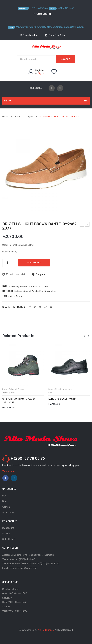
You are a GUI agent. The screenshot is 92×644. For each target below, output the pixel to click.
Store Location (43, 14)
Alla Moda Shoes (46, 630)
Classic (58, 389)
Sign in (41, 73)
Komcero (67, 389)
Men (41, 291)
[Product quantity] (8, 263)
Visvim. (80, 27)
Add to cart (35, 262)
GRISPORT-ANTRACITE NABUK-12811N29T (19, 401)
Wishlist (6, 534)
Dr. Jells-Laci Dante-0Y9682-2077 (82, 225)
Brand (18, 117)
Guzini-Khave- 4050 (87, 225)
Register (40, 71)
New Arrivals (50, 291)
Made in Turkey (15, 296)
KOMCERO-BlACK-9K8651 (62, 399)
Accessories (8, 513)
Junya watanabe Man (40, 27)
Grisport (13, 389)
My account (8, 528)
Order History (9, 539)
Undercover (58, 27)
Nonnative (71, 27)
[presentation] (85, 336)
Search (65, 59)
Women (6, 507)
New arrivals (22, 27)
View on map (9, 471)
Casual (28, 291)
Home (5, 117)
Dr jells (30, 117)
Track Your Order (55, 35)
